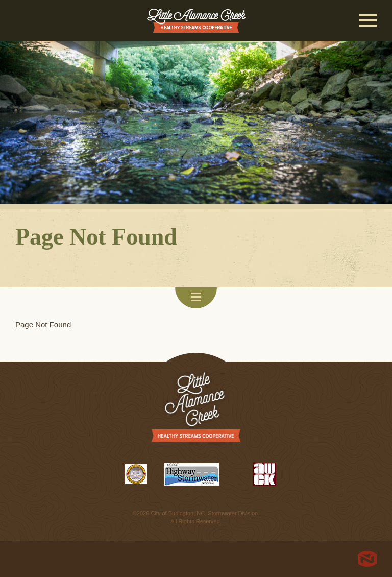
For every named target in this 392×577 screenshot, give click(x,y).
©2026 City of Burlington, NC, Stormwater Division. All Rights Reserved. (196, 517)
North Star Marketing (367, 559)
